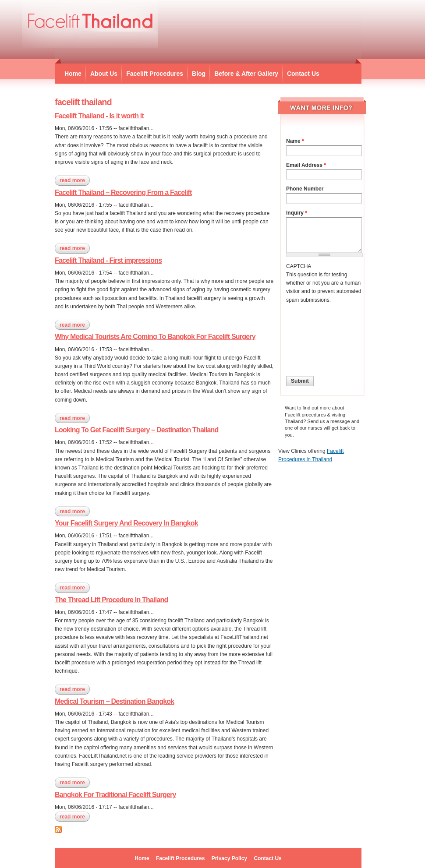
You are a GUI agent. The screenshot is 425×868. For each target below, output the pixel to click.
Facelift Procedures (155, 74)
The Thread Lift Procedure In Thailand (111, 600)
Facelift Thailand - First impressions (108, 260)
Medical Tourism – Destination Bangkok (114, 701)
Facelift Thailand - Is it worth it (99, 116)
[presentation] (322, 336)
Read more (75, 180)
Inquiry (297, 213)
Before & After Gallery (246, 74)
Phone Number (305, 189)
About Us (104, 74)
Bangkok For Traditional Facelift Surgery (115, 795)
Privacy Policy (229, 858)
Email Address (306, 165)
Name (295, 141)
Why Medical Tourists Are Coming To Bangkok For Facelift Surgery (155, 337)
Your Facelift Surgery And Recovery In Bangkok (126, 523)
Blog (199, 74)
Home (73, 74)
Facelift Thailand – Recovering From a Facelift (123, 192)
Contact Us (303, 74)
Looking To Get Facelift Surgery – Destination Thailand (136, 430)
